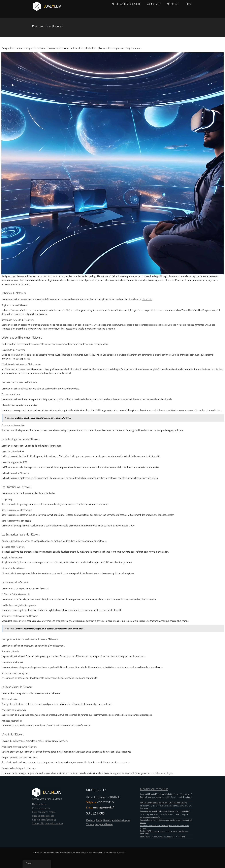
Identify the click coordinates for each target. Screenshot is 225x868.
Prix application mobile (43, 816)
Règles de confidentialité (44, 820)
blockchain (147, 299)
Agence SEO (173, 4)
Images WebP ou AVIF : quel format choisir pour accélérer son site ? (166, 794)
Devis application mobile (44, 812)
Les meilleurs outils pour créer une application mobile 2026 (163, 837)
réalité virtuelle (50, 276)
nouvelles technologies (162, 773)
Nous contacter (39, 804)
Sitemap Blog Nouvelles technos (48, 824)
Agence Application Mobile (126, 4)
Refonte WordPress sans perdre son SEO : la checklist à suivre (163, 803)
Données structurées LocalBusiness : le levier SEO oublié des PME (165, 811)
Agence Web (154, 4)
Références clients (41, 808)
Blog (188, 4)
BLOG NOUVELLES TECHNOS (154, 789)
